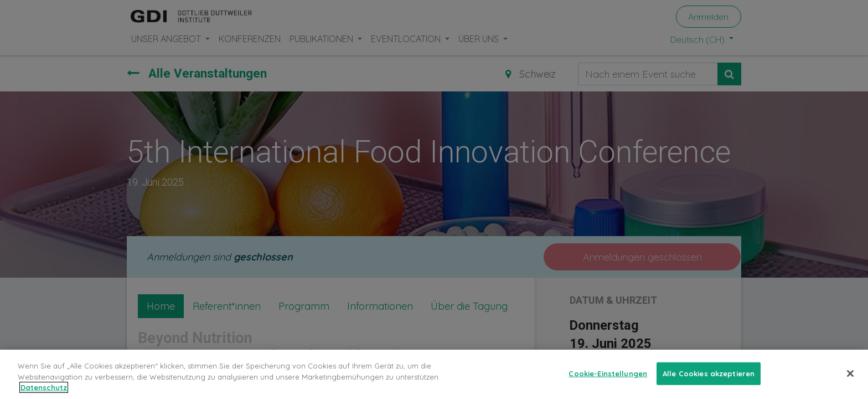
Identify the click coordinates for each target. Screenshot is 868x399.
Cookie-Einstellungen (608, 387)
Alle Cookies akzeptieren (709, 387)
